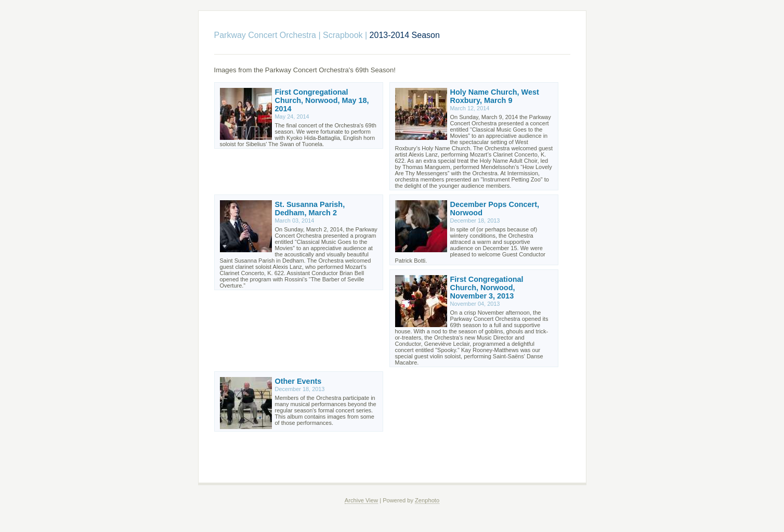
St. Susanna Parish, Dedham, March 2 (310, 209)
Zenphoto (427, 500)
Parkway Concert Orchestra (265, 35)
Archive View (361, 500)
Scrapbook (343, 35)
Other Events (298, 381)
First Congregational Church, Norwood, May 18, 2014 (322, 100)
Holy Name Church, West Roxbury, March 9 (495, 96)
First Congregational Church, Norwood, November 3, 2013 (487, 288)
